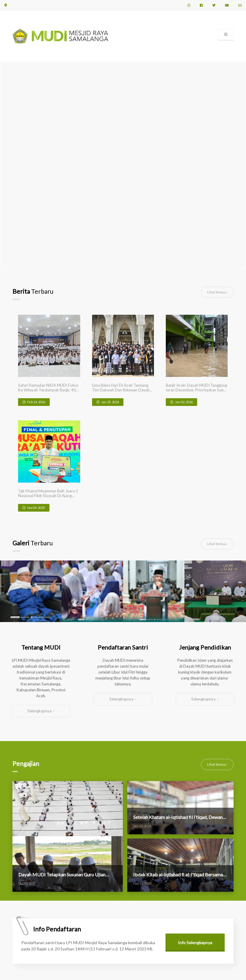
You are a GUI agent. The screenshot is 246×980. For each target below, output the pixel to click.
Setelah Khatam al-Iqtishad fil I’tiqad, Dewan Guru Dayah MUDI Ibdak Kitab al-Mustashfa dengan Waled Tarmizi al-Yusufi (180, 693)
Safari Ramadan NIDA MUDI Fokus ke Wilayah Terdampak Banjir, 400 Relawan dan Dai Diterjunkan (39, 371)
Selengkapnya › (41, 590)
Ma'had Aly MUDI (104, 904)
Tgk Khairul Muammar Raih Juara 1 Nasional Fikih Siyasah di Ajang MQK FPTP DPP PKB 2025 (203, 371)
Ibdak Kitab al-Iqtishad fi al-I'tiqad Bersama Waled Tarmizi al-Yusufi (171, 751)
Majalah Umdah (102, 923)
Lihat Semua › (217, 292)
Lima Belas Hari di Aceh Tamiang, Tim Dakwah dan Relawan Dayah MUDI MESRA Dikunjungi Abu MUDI (95, 371)
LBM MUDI (98, 917)
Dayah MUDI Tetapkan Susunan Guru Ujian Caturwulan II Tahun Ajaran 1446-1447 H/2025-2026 (65, 751)
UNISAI (95, 911)
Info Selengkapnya (195, 819)
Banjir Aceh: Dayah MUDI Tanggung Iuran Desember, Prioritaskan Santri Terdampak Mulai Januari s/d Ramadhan (151, 371)
